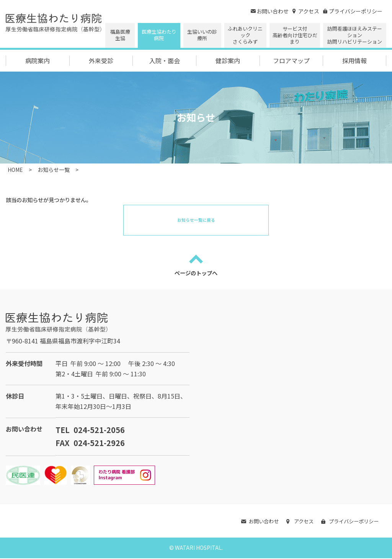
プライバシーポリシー (353, 11)
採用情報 (354, 60)
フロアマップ (291, 60)
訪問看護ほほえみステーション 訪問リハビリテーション (355, 35)
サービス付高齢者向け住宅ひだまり (295, 35)
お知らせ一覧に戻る (196, 220)
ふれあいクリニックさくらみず (245, 35)
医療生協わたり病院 (159, 35)
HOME (15, 170)
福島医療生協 (120, 35)
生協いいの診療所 (202, 35)
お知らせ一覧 (54, 170)
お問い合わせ (270, 11)
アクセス (306, 11)
